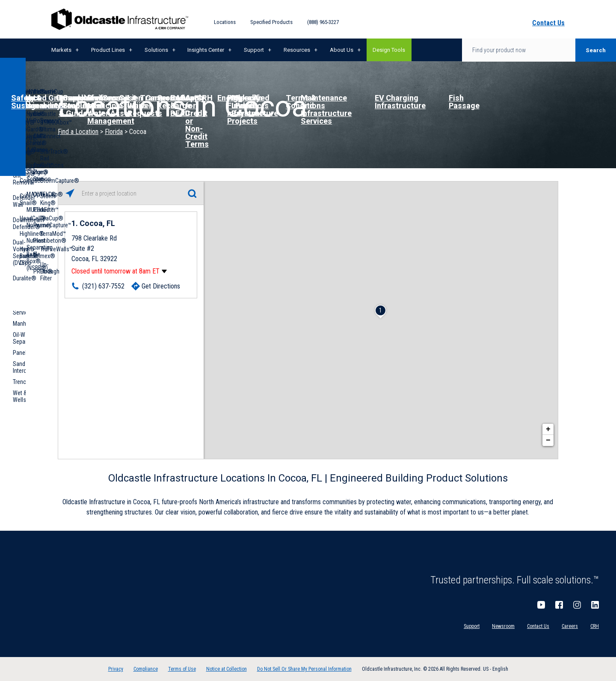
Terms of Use (182, 669)
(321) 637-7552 (103, 286)
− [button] (548, 440)
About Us (342, 50)
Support (254, 50)
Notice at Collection (227, 669)
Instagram (577, 605)
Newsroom (503, 626)
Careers (570, 626)
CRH (595, 626)
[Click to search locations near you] (70, 193)
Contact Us (538, 626)
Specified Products (271, 22)
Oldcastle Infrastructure (120, 19)
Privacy (116, 669)
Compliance (146, 669)
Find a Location (78, 132)
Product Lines (108, 50)
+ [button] (548, 429)
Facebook (559, 605)
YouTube (541, 605)
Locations (225, 22)
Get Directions (161, 286)
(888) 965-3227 (323, 22)
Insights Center (206, 50)
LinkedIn (595, 605)
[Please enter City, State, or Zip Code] (131, 193)
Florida (114, 132)
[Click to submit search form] (192, 193)
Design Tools (389, 50)
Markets (61, 50)
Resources (297, 50)
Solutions (156, 50)
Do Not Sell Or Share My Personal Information (304, 669)
